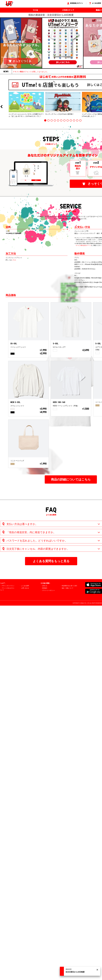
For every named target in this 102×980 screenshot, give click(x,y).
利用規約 (45, 588)
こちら (14, 260)
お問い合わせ (25, 588)
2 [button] (48, 120)
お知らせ (45, 586)
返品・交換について (68, 588)
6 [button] (61, 120)
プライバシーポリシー (48, 590)
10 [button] (74, 120)
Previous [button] (1, 107)
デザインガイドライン (8, 586)
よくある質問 (25, 586)
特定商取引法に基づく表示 (69, 586)
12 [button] (80, 120)
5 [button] (58, 120)
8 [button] (68, 120)
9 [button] (71, 120)
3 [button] (52, 120)
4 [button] (55, 120)
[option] (26, 104)
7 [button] (64, 120)
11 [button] (77, 120)
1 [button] (45, 120)
